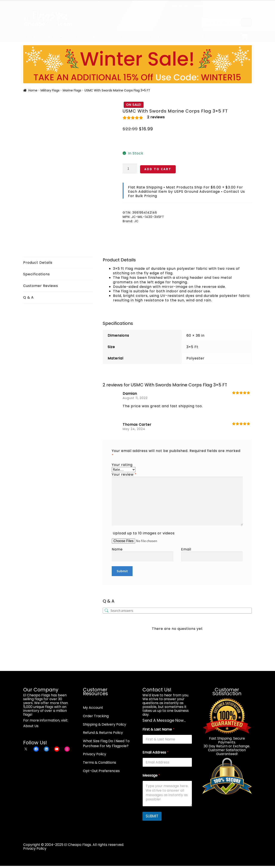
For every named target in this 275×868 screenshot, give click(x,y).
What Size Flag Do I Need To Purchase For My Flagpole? (106, 743)
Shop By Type (82, 36)
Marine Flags (72, 90)
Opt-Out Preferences (101, 771)
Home (33, 90)
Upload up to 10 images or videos (144, 533)
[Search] (246, 22)
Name (117, 549)
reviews (156, 117)
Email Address (156, 752)
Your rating (122, 465)
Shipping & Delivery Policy (105, 724)
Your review (124, 474)
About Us (156, 6)
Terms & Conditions (99, 762)
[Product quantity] (130, 169)
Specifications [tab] (37, 274)
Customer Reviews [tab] (41, 286)
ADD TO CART (158, 169)
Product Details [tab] (38, 263)
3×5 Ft (192, 347)
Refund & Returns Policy (103, 733)
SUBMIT (152, 816)
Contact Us (178, 6)
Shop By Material (160, 36)
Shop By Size (120, 36)
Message (151, 775)
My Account (233, 6)
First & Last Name (158, 729)
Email (186, 549)
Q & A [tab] (28, 297)
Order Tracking (206, 6)
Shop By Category (40, 36)
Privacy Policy (95, 754)
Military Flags (50, 90)
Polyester (196, 358)
